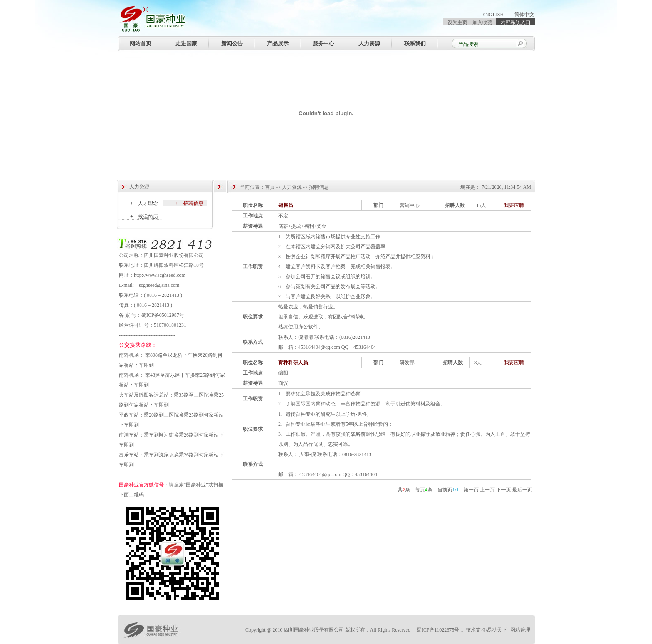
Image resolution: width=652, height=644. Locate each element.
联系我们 (415, 43)
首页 (270, 187)
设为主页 (457, 22)
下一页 (504, 490)
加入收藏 (482, 22)
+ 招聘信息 (189, 203)
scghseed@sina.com (159, 285)
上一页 (487, 490)
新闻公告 (232, 43)
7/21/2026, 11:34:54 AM (506, 187)
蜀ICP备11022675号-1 (441, 630)
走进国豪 (186, 43)
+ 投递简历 (144, 217)
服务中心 (324, 43)
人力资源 (369, 43)
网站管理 (520, 630)
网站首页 (141, 43)
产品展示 (278, 43)
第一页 (471, 490)
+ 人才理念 (144, 203)
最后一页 (522, 490)
